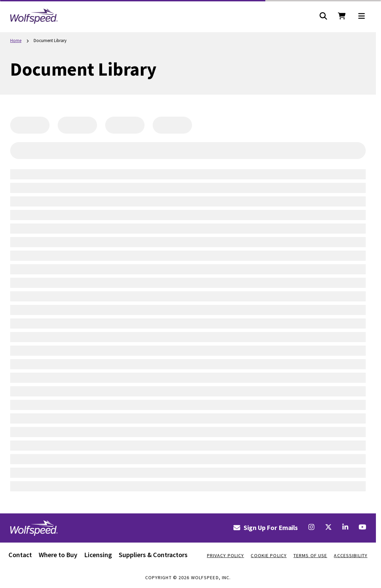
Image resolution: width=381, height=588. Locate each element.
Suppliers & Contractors (153, 555)
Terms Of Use (310, 555)
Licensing (98, 555)
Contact (20, 555)
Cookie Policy (269, 555)
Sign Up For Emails (266, 527)
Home (16, 41)
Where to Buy (58, 555)
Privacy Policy (226, 555)
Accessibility (351, 555)
